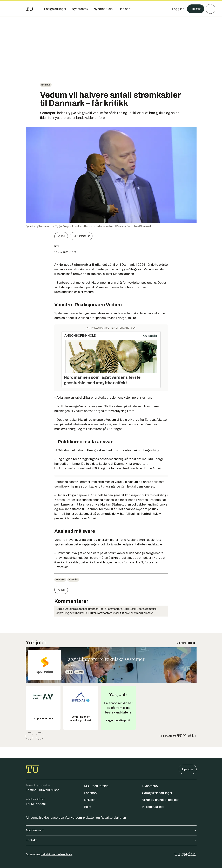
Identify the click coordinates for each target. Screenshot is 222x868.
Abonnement (111, 830)
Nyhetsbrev (150, 786)
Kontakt (111, 840)
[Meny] (210, 9)
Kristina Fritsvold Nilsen (42, 790)
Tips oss (188, 769)
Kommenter (81, 236)
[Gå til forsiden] (29, 9)
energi (46, 85)
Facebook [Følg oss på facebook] (91, 793)
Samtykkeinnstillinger (157, 793)
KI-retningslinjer (153, 807)
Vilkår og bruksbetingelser (160, 800)
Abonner (195, 9)
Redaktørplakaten (113, 818)
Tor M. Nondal (36, 804)
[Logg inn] (176, 9)
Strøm (73, 580)
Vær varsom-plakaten (80, 818)
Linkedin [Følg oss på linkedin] (90, 800)
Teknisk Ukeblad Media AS (57, 855)
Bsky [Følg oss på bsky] (87, 807)
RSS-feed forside (96, 786)
